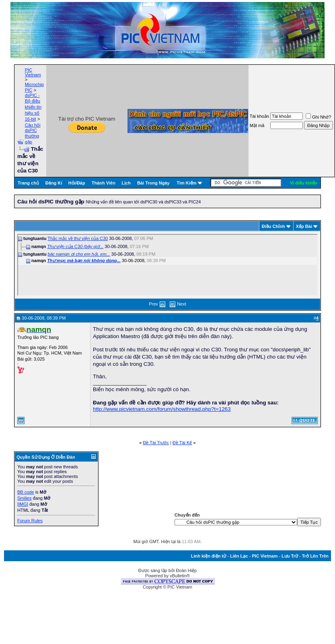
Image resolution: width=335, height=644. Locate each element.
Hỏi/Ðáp (77, 183)
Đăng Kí (54, 183)
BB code (26, 492)
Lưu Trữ (290, 556)
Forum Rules (30, 521)
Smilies (24, 498)
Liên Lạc (239, 556)
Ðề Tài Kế (182, 443)
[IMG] (23, 504)
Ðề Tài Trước (156, 443)
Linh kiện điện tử (209, 556)
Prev (153, 304)
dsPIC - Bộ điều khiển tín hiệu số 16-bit (33, 107)
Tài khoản (259, 116)
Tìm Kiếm (186, 183)
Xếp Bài (304, 226)
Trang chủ (28, 183)
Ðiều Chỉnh (273, 226)
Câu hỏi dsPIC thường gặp (33, 133)
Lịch (126, 183)
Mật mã (257, 125)
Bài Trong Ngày (153, 183)
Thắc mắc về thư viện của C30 (78, 238)
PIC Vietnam (33, 72)
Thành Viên (104, 183)
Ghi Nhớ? (318, 117)
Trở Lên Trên (315, 556)
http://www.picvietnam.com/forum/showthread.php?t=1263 (162, 409)
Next (182, 304)
